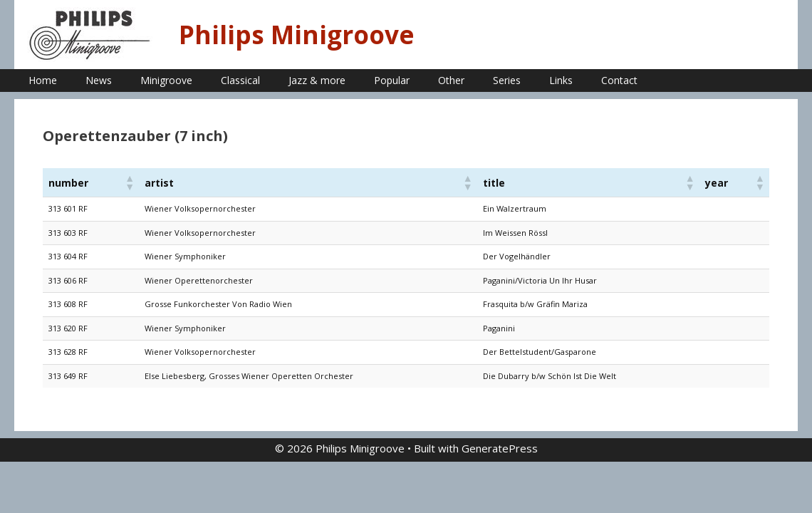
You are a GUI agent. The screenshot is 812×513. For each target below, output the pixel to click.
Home (43, 80)
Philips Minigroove (297, 35)
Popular (392, 80)
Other (451, 80)
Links (561, 80)
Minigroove (166, 80)
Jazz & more (317, 80)
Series (507, 80)
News (99, 80)
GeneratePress (500, 448)
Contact (619, 80)
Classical (240, 80)
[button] (129, 182)
